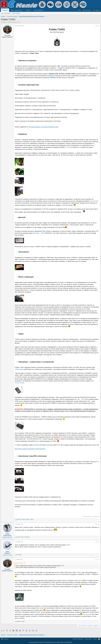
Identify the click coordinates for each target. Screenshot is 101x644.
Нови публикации (6, 13)
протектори (94, 201)
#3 (98, 542)
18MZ (78, 572)
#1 (98, 26)
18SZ (68, 545)
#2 (98, 524)
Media (28, 10)
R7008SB (53, 78)
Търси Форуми (16, 13)
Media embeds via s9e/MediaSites (65, 642)
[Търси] (96, 10)
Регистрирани (38, 10)
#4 (98, 559)
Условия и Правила (78, 639)
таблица (17, 369)
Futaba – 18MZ (40, 233)
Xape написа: (20, 563)
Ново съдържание (16, 10)
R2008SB (36, 445)
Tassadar (5, 22)
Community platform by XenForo (42, 642)
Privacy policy (88, 639)
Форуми (5, 10)
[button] (23, 10)
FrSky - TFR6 (80, 399)
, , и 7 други (25, 519)
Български (5, 639)
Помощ (95, 639)
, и (23, 537)
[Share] (96, 26)
